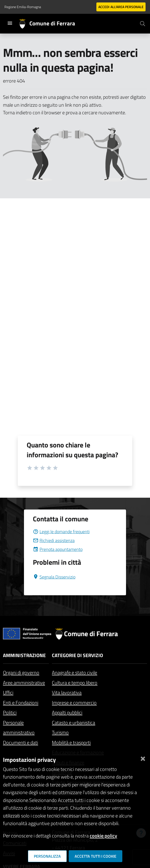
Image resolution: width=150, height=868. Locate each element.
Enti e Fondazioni (21, 703)
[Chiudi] (143, 758)
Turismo (60, 732)
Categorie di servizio (77, 655)
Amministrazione (24, 655)
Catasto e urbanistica (74, 723)
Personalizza (47, 856)
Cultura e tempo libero (75, 683)
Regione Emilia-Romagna (23, 7)
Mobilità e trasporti (71, 742)
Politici (10, 712)
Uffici (8, 692)
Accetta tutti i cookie (96, 856)
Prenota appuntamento (58, 549)
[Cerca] (143, 24)
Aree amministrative (24, 683)
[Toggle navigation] (10, 23)
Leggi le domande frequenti (61, 532)
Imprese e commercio (74, 703)
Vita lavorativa (67, 692)
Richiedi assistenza (54, 540)
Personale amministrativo (19, 728)
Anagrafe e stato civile (75, 672)
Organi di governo (21, 672)
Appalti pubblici (67, 712)
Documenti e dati (21, 742)
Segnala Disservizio (54, 577)
